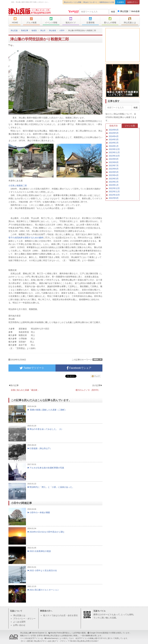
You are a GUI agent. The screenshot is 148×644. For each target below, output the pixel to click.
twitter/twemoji (52, 638)
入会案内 (120, 2)
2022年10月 (114, 195)
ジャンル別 (130, 126)
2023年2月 (114, 182)
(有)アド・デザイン (60, 641)
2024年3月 (114, 139)
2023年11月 (114, 152)
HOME (15, 20)
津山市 (43, 31)
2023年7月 (114, 166)
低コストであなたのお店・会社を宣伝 (60, 615)
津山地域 (52, 31)
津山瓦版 (30, 11)
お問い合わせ (19, 625)
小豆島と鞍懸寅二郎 (18, 186)
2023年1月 (114, 185)
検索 (113, 12)
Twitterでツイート (32, 368)
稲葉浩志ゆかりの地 (107, 2)
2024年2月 (114, 143)
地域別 (34, 31)
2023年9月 (114, 159)
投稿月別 (113, 126)
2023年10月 (114, 156)
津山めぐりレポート (90, 2)
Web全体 (134, 11)
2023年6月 (114, 169)
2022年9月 (114, 198)
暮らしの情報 (110, 20)
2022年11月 (114, 192)
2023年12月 (114, 149)
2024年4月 (114, 136)
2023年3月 (114, 179)
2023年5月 (114, 172)
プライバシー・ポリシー (24, 619)
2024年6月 (114, 130)
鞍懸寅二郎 (98, 359)
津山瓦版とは (130, 20)
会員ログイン (133, 2)
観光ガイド (71, 20)
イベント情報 (51, 20)
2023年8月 (114, 162)
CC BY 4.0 (102, 638)
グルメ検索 (31, 20)
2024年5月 (114, 133)
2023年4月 (114, 175)
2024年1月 (114, 146)
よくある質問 (19, 622)
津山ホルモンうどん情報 (72, 2)
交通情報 (90, 20)
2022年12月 (114, 188)
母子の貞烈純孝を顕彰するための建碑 (26, 238)
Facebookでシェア (79, 368)
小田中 (62, 31)
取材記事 (25, 31)
